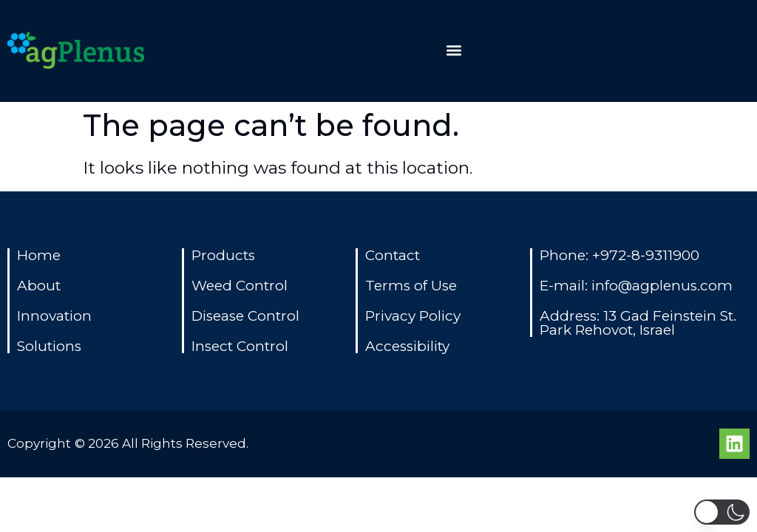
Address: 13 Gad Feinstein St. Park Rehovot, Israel (638, 323)
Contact (393, 255)
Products (223, 255)
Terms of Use (411, 286)
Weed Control (240, 286)
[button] (454, 51)
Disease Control (245, 316)
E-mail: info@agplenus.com (636, 286)
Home (39, 255)
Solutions (49, 346)
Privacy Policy (413, 316)
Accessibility (407, 346)
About (39, 286)
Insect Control (240, 346)
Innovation (54, 316)
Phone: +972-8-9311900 (619, 255)
